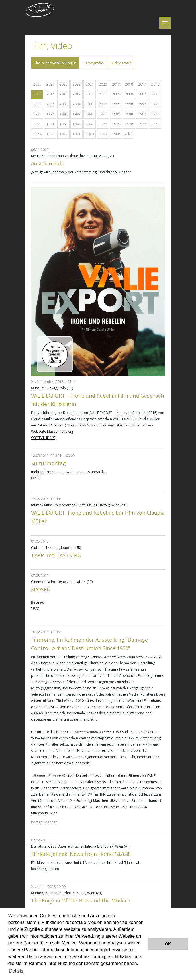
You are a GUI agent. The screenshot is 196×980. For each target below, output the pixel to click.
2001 (90, 104)
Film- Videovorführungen (55, 63)
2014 (50, 94)
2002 (77, 104)
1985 (37, 124)
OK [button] (168, 944)
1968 (116, 134)
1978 (129, 124)
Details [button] (16, 971)
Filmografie (94, 63)
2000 (103, 104)
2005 (37, 104)
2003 (64, 104)
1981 (90, 124)
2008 (129, 94)
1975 (155, 124)
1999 (116, 104)
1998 (129, 104)
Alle (128, 134)
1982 (77, 124)
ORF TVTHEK (41, 438)
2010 (103, 94)
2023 (64, 84)
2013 (64, 94)
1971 (77, 134)
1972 (64, 134)
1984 (50, 124)
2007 (142, 94)
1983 (64, 124)
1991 (90, 114)
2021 (90, 84)
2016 (155, 84)
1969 (103, 134)
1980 (103, 124)
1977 (142, 124)
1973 (50, 134)
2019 (116, 84)
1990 (103, 114)
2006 (155, 94)
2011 (90, 94)
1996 (155, 104)
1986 (155, 114)
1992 (77, 114)
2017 (142, 84)
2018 (129, 84)
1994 (50, 114)
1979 (116, 124)
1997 (142, 104)
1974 (37, 134)
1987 (142, 114)
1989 (116, 114)
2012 (77, 94)
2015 (37, 94)
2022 (77, 84)
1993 (64, 114)
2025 (37, 84)
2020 (103, 84)
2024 (50, 84)
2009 (116, 94)
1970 (90, 134)
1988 (129, 114)
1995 (37, 114)
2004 (50, 104)
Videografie (122, 63)
